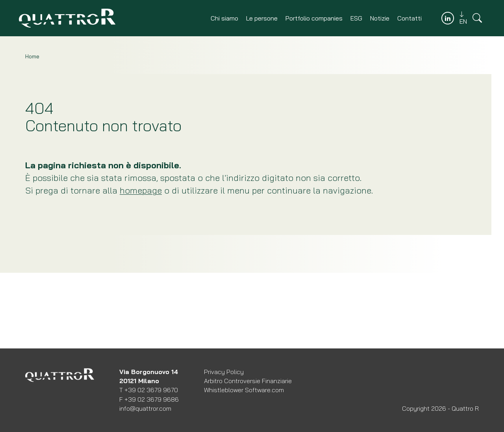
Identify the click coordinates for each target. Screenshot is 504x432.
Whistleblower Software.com (244, 390)
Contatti (409, 18)
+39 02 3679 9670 (151, 390)
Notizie (380, 18)
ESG (356, 18)
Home (32, 57)
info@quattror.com (145, 408)
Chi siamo (224, 18)
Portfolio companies (314, 18)
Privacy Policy (224, 372)
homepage (141, 190)
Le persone (262, 18)
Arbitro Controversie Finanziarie (248, 381)
